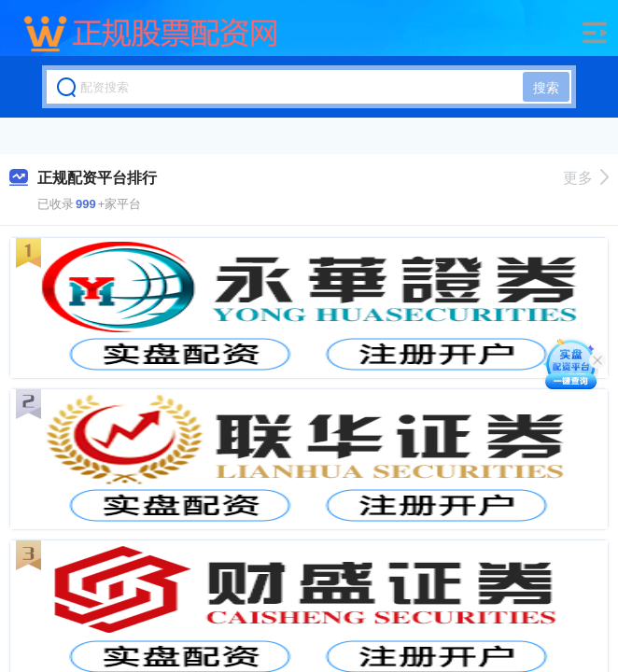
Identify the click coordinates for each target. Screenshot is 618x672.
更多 (586, 178)
